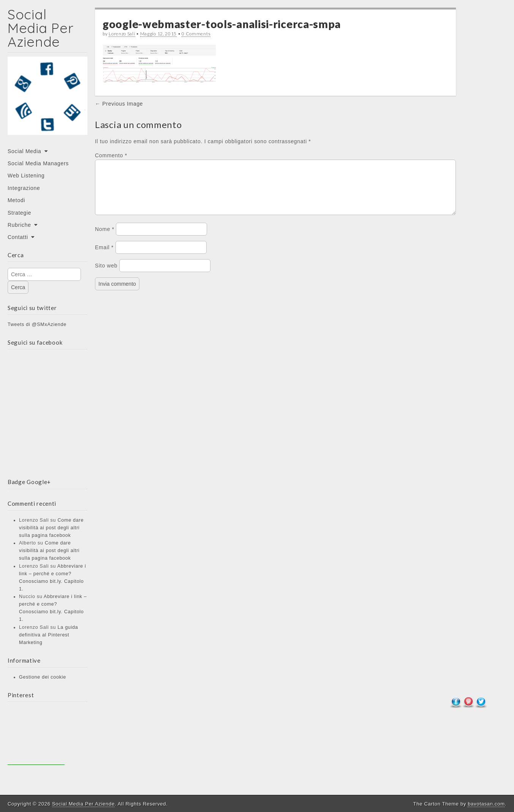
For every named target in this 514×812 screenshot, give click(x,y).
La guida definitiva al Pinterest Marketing (48, 635)
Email (104, 256)
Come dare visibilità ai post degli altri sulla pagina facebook (51, 528)
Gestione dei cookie (43, 677)
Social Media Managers (38, 163)
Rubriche (19, 225)
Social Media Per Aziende (40, 28)
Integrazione (24, 188)
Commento (111, 155)
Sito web (106, 275)
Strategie (19, 213)
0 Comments (196, 34)
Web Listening (26, 176)
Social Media (25, 151)
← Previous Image (119, 104)
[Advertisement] (36, 736)
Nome (105, 238)
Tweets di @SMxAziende (37, 324)
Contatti (18, 237)
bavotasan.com (486, 804)
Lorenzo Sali (122, 34)
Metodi (16, 200)
